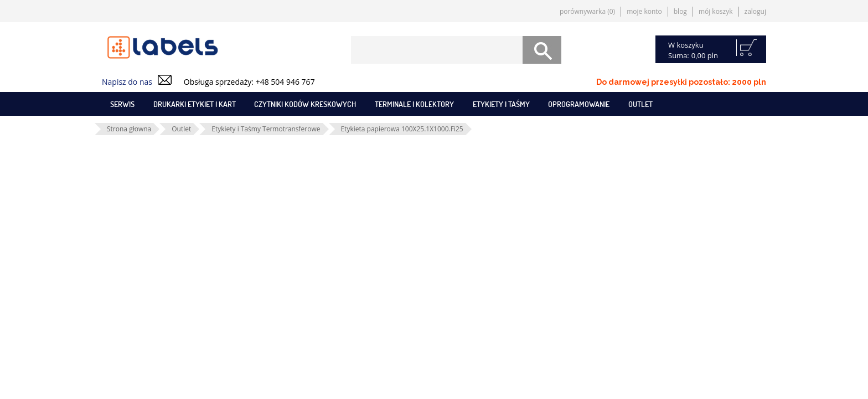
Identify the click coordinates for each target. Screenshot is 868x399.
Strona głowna (129, 129)
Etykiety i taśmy (501, 104)
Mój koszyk (716, 11)
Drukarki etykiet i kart (195, 104)
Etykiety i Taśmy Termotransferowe (266, 129)
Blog (680, 11)
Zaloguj (755, 11)
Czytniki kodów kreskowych (305, 104)
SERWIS (122, 104)
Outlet (640, 104)
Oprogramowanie (579, 104)
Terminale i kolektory (414, 104)
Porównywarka (587, 11)
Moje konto (644, 11)
